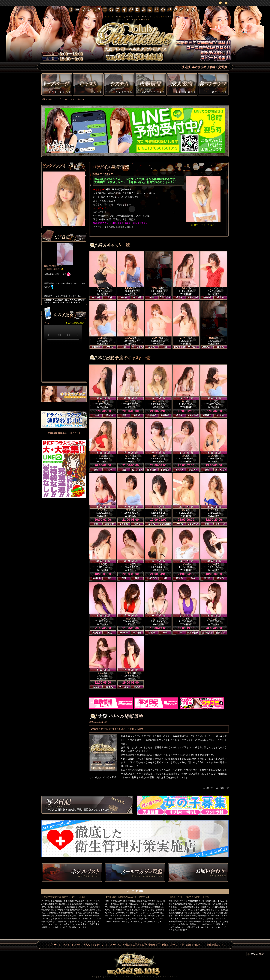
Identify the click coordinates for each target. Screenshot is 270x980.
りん (101, 619)
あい (184, 288)
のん (184, 510)
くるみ (101, 673)
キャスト (88, 85)
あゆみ (128, 288)
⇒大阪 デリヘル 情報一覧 (216, 788)
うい (212, 288)
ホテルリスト (72, 873)
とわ (156, 510)
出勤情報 (151, 85)
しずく (128, 673)
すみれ (156, 288)
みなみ (212, 456)
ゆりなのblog (64, 394)
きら (101, 564)
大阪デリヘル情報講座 (180, 945)
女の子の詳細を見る (75, 323)
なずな (156, 619)
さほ (101, 456)
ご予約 (136, 945)
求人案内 (88, 945)
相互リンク (199, 945)
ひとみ (128, 564)
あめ (101, 338)
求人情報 (182, 85)
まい (184, 619)
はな (184, 456)
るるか (156, 401)
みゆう (128, 401)
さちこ (101, 510)
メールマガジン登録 (120, 945)
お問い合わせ (198, 873)
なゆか (101, 288)
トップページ (56, 85)
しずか (184, 564)
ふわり (156, 338)
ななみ (128, 338)
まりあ (101, 401)
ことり (184, 338)
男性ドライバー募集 (64, 419)
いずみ (212, 564)
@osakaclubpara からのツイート (64, 433)
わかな (156, 456)
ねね (212, 338)
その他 (214, 85)
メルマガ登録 (135, 873)
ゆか (128, 619)
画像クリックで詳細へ (203, 225)
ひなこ (212, 510)
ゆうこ (212, 619)
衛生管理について (216, 945)
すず (128, 510)
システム (119, 85)
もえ (156, 564)
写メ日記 (87, 805)
